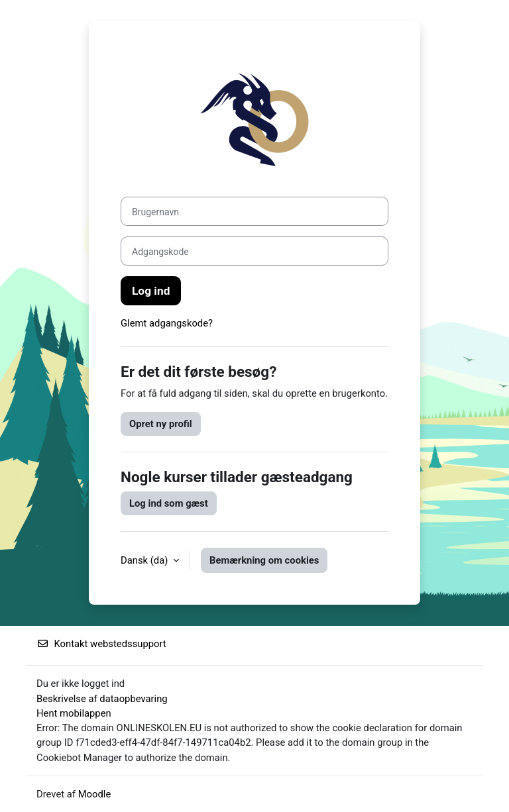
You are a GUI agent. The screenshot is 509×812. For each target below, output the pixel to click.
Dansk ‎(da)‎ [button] (145, 560)
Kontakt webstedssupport (101, 644)
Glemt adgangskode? (167, 323)
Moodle (95, 794)
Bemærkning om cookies (264, 560)
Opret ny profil (161, 424)
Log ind (151, 291)
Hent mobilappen (74, 713)
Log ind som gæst (169, 503)
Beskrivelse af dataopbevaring (102, 699)
